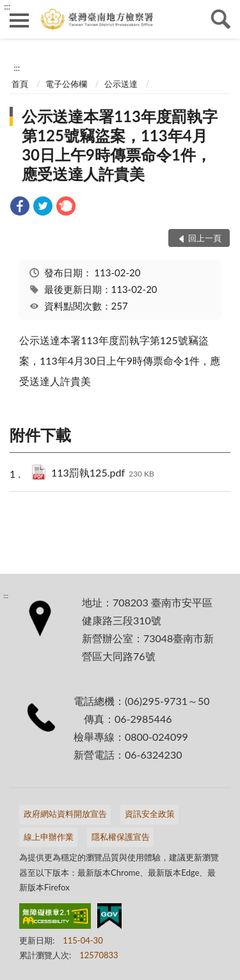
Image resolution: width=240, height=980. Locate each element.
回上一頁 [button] (205, 238)
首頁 (20, 84)
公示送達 (121, 84)
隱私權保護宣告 (121, 837)
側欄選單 (19, 20)
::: (7, 6)
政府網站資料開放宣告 (65, 814)
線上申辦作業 (49, 837)
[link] (20, 208)
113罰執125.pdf (103, 474)
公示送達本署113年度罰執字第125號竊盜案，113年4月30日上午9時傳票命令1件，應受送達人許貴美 (120, 145)
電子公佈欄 (66, 84)
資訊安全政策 (150, 814)
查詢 (221, 19)
